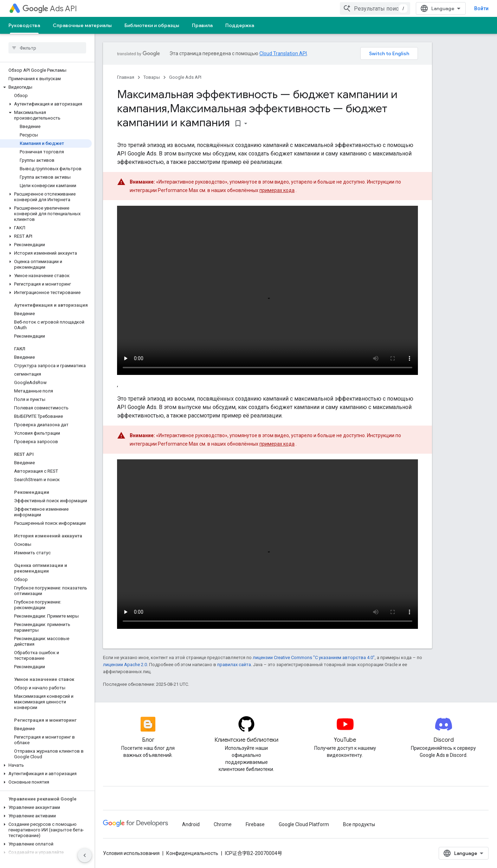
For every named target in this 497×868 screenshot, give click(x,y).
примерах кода (277, 190)
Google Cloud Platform (304, 824)
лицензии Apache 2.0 (125, 665)
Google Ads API (185, 77)
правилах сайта (234, 665)
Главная (126, 77)
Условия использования (131, 853)
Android (191, 824)
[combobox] (375, 8)
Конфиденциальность (192, 853)
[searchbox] (47, 48)
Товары (152, 77)
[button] (46, 87)
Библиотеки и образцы (152, 25)
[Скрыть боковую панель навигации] (85, 855)
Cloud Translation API (283, 53)
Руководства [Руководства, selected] (24, 25)
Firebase (255, 824)
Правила (202, 25)
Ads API (50, 9)
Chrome (223, 824)
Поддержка (240, 25)
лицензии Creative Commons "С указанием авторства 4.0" (314, 658)
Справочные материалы (82, 25)
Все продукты (359, 824)
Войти (481, 8)
